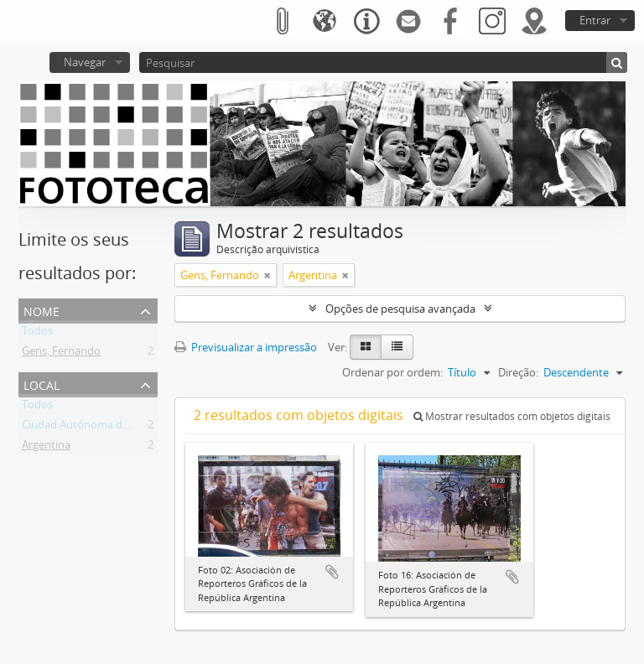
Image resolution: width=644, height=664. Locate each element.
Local (42, 384)
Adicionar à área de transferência (332, 572)
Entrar (595, 20)
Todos (37, 334)
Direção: (518, 372)
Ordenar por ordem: (392, 372)
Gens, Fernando (61, 354)
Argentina (46, 448)
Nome (42, 310)
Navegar (85, 62)
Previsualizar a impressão (246, 347)
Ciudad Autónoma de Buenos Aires (109, 428)
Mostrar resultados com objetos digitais (512, 416)
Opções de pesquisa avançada (400, 309)
